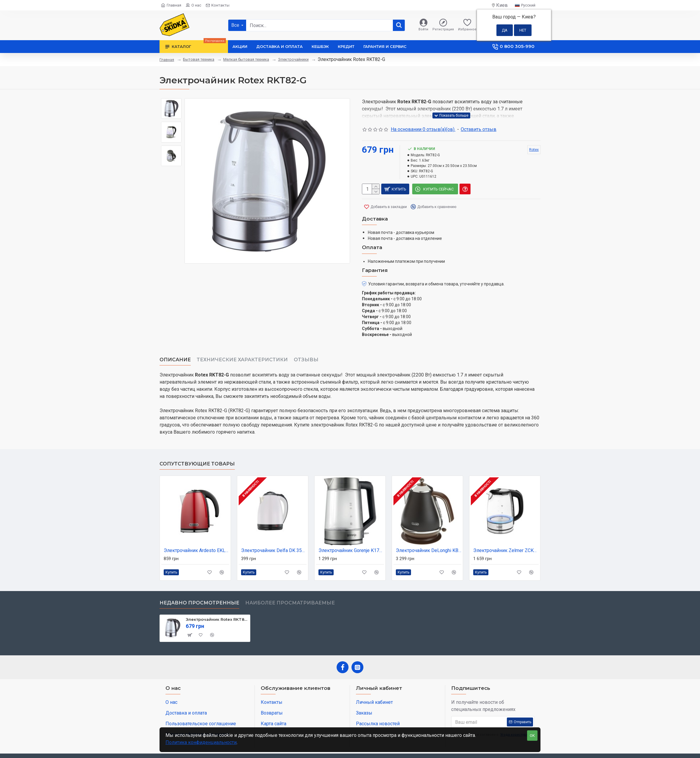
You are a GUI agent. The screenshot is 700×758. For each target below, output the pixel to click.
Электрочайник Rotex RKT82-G (217, 605)
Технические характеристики (242, 353)
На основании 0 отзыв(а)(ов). (423, 129)
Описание (175, 353)
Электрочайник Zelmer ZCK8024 (506, 536)
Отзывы (306, 353)
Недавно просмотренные (199, 588)
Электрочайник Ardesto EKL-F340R (196, 536)
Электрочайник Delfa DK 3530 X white (274, 536)
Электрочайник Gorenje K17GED (351, 536)
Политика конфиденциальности (201, 742)
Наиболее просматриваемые (290, 588)
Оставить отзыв (479, 129)
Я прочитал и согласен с (492, 720)
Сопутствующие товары (197, 449)
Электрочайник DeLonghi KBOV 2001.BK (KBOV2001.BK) (429, 536)
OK (532, 736)
